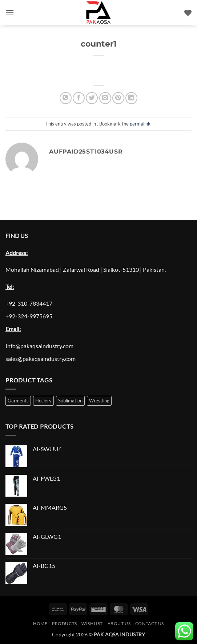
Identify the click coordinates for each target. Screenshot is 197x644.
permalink (140, 124)
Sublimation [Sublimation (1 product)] (70, 401)
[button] (10, 13)
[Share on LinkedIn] (131, 98)
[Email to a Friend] (105, 98)
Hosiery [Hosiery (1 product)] (43, 401)
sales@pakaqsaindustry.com (41, 359)
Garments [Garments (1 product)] (18, 401)
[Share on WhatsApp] (66, 98)
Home (40, 623)
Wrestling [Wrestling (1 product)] (99, 401)
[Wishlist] (188, 13)
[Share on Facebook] (79, 98)
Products (65, 623)
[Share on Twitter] (92, 98)
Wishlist (92, 623)
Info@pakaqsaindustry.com (39, 346)
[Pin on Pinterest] (118, 98)
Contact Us (150, 623)
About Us (119, 623)
